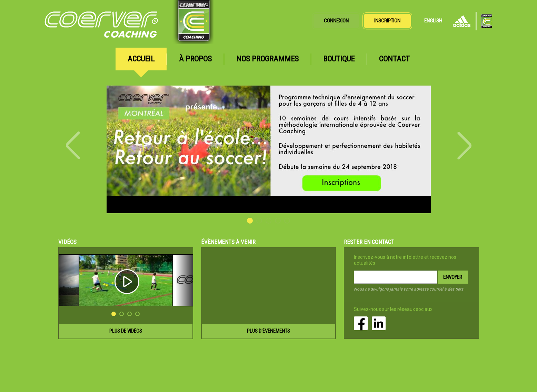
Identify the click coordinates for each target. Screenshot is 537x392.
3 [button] (268, 221)
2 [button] (259, 221)
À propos (195, 59)
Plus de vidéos (126, 331)
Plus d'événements (268, 331)
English (433, 21)
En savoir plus (269, 149)
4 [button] (278, 221)
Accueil (141, 59)
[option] (269, 149)
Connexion (336, 21)
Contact (394, 59)
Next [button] (463, 146)
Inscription (387, 21)
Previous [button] (75, 145)
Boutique (339, 59)
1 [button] (250, 221)
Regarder (126, 281)
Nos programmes (267, 59)
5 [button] (287, 221)
